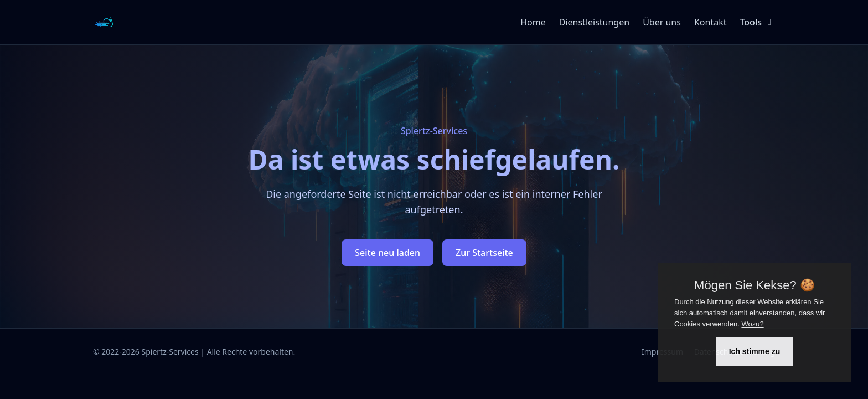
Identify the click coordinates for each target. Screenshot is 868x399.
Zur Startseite (484, 253)
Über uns (662, 22)
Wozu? (752, 324)
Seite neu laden (387, 253)
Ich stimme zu (755, 351)
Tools (757, 22)
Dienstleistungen (594, 22)
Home (533, 22)
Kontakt (711, 22)
